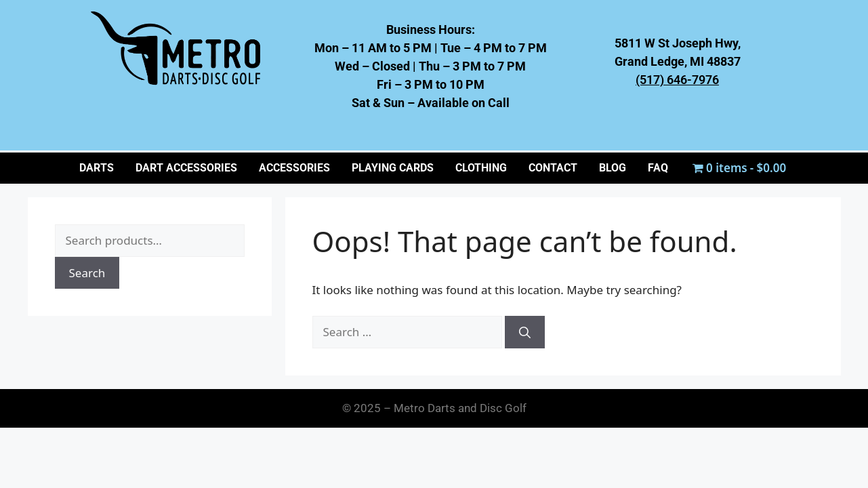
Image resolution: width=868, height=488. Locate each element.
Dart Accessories (186, 168)
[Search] (525, 332)
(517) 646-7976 (677, 80)
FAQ (658, 168)
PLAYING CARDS (393, 168)
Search (87, 273)
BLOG (613, 168)
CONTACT (553, 168)
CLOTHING (481, 168)
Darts (97, 168)
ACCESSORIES (294, 168)
